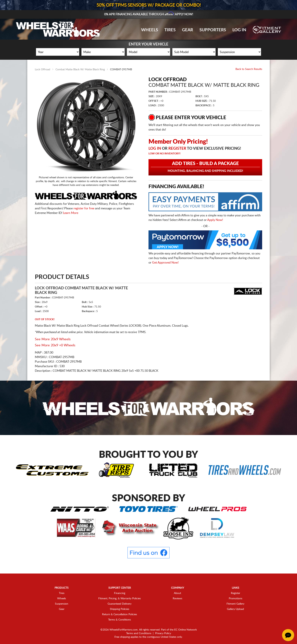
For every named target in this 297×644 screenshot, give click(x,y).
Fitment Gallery (235, 604)
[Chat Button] (288, 635)
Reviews (177, 599)
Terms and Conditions (139, 633)
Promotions (236, 599)
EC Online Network (186, 630)
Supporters (213, 30)
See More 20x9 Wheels (53, 339)
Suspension (62, 604)
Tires (170, 30)
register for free (84, 208)
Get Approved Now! (165, 263)
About (177, 593)
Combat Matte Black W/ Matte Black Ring (80, 70)
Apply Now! (215, 220)
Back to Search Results (249, 69)
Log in (155, 149)
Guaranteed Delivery (120, 604)
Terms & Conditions (120, 620)
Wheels (150, 30)
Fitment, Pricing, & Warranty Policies (120, 599)
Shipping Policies (120, 609)
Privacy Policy (163, 633)
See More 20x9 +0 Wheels (55, 345)
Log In (239, 30)
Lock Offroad (43, 70)
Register (177, 149)
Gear (188, 30)
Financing (120, 593)
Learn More (71, 213)
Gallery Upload (235, 609)
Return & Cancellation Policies (120, 614)
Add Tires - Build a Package (205, 167)
